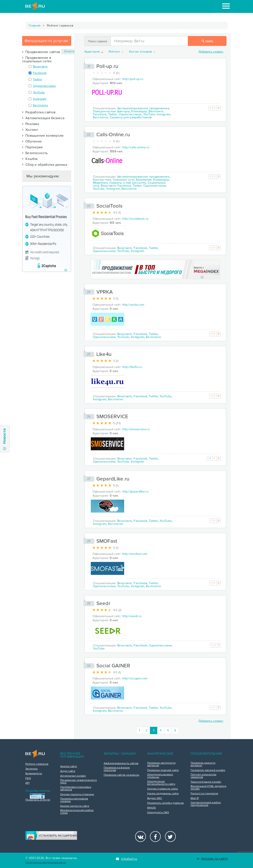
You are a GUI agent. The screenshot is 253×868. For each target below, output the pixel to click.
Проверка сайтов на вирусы (122, 775)
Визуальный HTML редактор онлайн (208, 788)
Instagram (40, 99)
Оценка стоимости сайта (163, 789)
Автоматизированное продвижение (143, 108)
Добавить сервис (211, 52)
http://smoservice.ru (136, 429)
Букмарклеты (34, 774)
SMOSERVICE (112, 417)
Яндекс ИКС (155, 798)
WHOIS (152, 808)
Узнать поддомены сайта (163, 794)
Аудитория (94, 52)
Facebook (40, 73)
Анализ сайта (69, 766)
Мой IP (195, 798)
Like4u (104, 354)
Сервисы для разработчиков (131, 117)
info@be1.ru (127, 859)
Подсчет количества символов (203, 776)
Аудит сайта (68, 771)
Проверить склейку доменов (166, 803)
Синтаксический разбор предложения (206, 804)
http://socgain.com (135, 678)
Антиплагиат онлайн (73, 776)
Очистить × (73, 51)
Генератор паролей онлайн (208, 770)
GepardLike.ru (113, 479)
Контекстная (102, 180)
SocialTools (109, 206)
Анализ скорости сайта (75, 806)
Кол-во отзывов (143, 52)
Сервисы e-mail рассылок (128, 183)
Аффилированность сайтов (121, 763)
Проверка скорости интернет (203, 764)
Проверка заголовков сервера (74, 800)
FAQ (28, 778)
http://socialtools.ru (135, 219)
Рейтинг (116, 52)
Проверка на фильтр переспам (117, 769)
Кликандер (139, 111)
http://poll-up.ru (133, 79)
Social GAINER (113, 666)
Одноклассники (44, 86)
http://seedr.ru (132, 616)
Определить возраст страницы (160, 776)
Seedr (103, 603)
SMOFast (107, 541)
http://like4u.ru (132, 367)
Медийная (100, 183)
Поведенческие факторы (111, 111)
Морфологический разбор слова (77, 812)
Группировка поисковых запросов (76, 788)
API (27, 783)
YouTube (39, 92)
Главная (35, 26)
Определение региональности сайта (161, 783)
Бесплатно (41, 105)
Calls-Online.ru (113, 135)
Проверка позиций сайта (163, 770)
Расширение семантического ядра (79, 782)
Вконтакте (40, 66)
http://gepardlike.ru (135, 492)
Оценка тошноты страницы (77, 794)
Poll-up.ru (107, 66)
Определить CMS (158, 813)
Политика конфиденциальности (46, 863)
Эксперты (32, 769)
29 (210, 458)
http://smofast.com (135, 554)
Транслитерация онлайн (206, 782)
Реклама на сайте (212, 859)
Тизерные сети (123, 180)
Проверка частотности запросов (161, 764)
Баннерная (144, 180)
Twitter (38, 79)
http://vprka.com (133, 305)
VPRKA (105, 292)
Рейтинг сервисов (37, 764)
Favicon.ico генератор (204, 794)
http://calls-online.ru (136, 147)
